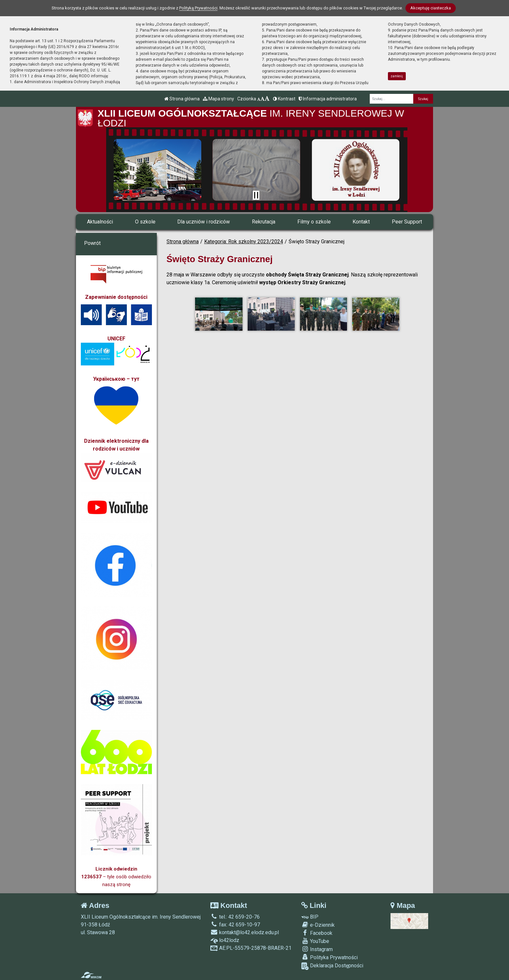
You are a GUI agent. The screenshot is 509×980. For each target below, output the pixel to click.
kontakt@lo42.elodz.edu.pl (245, 932)
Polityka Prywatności (329, 957)
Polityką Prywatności (198, 8)
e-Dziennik (318, 925)
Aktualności (100, 222)
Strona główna (182, 99)
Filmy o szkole (314, 222)
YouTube (315, 941)
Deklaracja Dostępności (332, 966)
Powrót (92, 243)
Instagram (317, 949)
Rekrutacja (264, 222)
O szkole (145, 222)
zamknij (397, 76)
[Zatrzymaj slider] (256, 195)
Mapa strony (218, 99)
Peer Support (407, 222)
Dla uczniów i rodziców (204, 222)
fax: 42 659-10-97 (235, 925)
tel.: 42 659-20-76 (235, 917)
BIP (310, 917)
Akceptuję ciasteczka (431, 8)
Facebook (317, 933)
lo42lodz (225, 940)
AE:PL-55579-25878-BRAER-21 (251, 948)
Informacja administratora (328, 99)
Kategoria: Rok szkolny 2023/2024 (244, 242)
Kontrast (284, 99)
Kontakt (361, 222)
